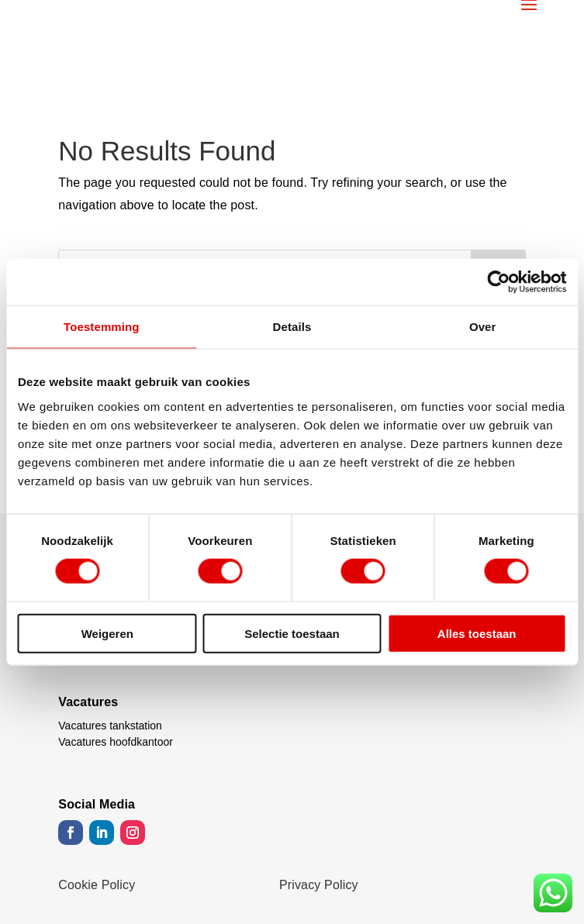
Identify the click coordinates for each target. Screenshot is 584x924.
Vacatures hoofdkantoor (116, 742)
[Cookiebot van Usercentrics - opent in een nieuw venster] (498, 282)
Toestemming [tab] (102, 327)
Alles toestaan (477, 633)
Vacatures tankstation (110, 726)
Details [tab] (292, 327)
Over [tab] (483, 327)
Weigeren (107, 633)
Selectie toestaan (292, 633)
